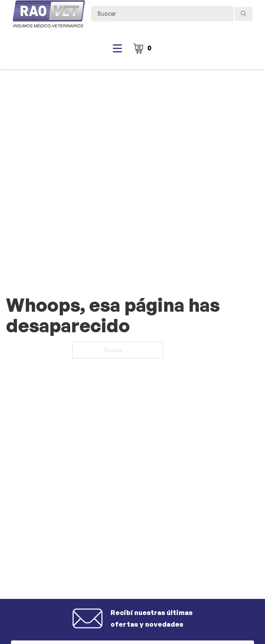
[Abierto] (117, 48)
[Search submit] (244, 14)
